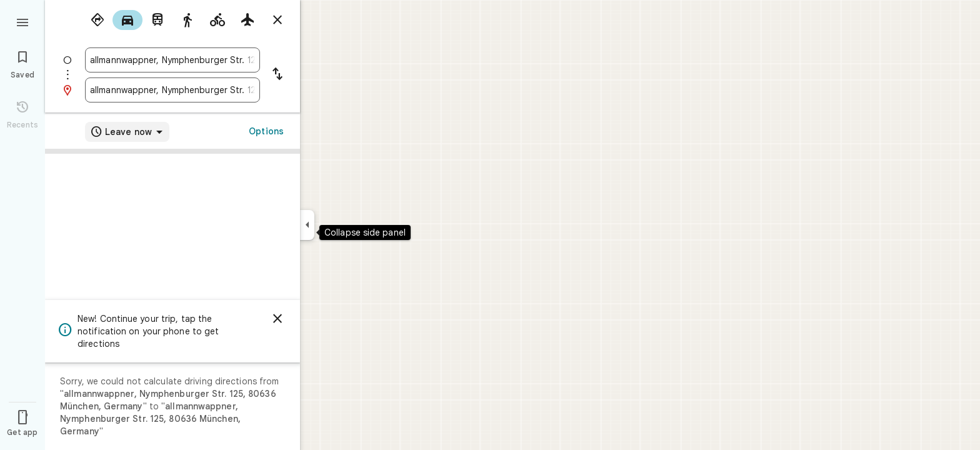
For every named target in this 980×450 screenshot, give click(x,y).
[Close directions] (277, 20)
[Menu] (22, 21)
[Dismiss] (277, 319)
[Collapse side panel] (307, 225)
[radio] (97, 20)
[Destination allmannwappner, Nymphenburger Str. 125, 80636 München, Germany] (172, 90)
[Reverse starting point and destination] (277, 75)
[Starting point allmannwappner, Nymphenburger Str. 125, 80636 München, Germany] (172, 60)
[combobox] (172, 60)
